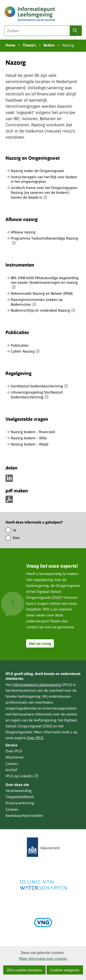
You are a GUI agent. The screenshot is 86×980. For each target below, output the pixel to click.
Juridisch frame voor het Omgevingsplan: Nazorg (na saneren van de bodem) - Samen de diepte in (44, 193)
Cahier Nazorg (25, 351)
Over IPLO (35, 738)
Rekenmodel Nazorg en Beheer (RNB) (42, 293)
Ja (15, 530)
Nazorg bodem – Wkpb (30, 444)
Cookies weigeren (65, 970)
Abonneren (15, 757)
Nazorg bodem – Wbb (29, 438)
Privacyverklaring (20, 803)
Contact (12, 764)
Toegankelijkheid (19, 797)
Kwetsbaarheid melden (24, 815)
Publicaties (20, 345)
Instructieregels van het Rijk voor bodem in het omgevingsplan (44, 179)
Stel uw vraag (40, 643)
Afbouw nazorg (23, 232)
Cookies (12, 809)
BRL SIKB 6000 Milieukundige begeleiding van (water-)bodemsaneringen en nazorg (45, 283)
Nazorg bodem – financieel (33, 432)
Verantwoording (19, 791)
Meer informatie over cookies (43, 958)
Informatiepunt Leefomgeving (37, 685)
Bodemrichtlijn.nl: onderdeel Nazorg (43, 310)
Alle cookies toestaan (24, 970)
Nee (16, 538)
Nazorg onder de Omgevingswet (37, 171)
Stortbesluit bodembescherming (39, 386)
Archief (11, 770)
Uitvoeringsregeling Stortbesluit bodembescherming (37, 395)
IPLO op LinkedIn (22, 776)
